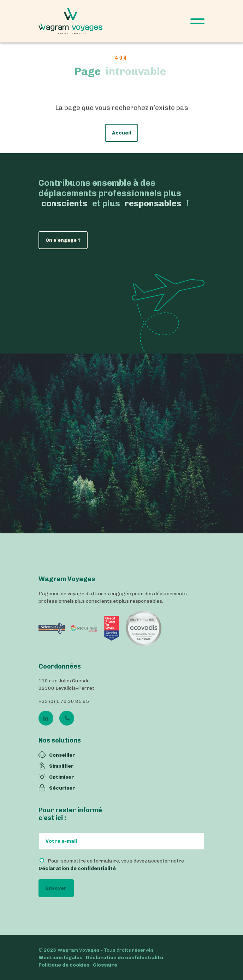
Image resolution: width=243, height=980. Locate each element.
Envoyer (56, 888)
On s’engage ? (63, 240)
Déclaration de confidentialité (77, 868)
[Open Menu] (197, 21)
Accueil (121, 134)
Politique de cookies (64, 965)
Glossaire (105, 965)
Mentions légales (60, 958)
